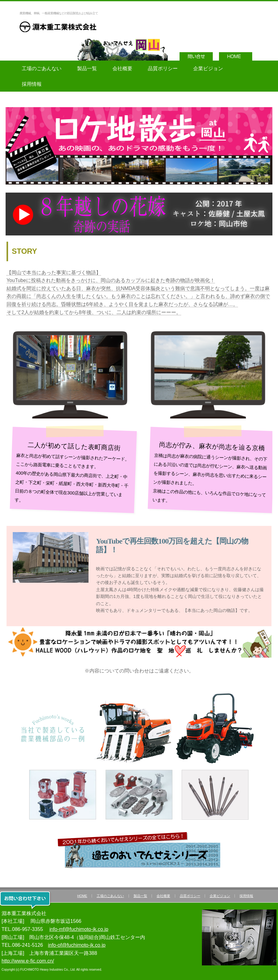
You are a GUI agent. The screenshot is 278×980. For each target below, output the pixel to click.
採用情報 (32, 84)
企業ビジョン (208, 68)
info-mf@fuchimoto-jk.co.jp (79, 929)
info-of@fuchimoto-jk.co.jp (77, 945)
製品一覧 (87, 68)
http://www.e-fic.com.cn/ (28, 961)
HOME (82, 896)
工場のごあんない (42, 68)
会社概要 (122, 68)
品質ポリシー (163, 68)
